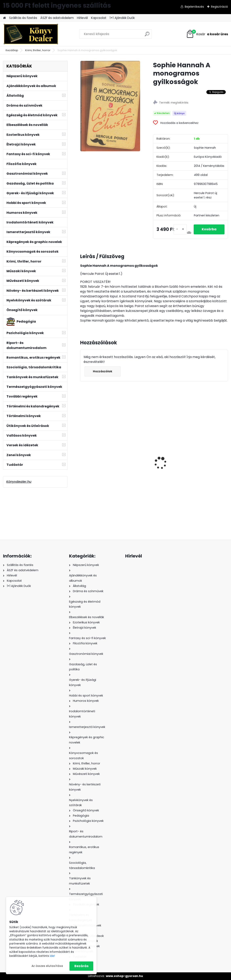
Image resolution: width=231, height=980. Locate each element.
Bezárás (81, 966)
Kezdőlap (12, 50)
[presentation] (82, 456)
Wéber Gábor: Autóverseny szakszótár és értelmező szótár (203, 468)
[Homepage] (4, 18)
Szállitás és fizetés (23, 18)
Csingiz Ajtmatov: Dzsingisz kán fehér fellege (104, 465)
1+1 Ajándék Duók (122, 18)
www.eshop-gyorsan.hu (124, 976)
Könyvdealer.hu (19, 482)
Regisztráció (219, 7)
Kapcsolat (99, 18)
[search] (147, 36)
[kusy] (180, 229)
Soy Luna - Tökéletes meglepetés (150, 465)
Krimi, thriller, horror (38, 50)
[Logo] (31, 34)
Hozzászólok (103, 371)
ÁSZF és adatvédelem (57, 18)
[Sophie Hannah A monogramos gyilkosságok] (110, 106)
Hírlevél (82, 18)
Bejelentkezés (194, 7)
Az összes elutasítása (47, 966)
